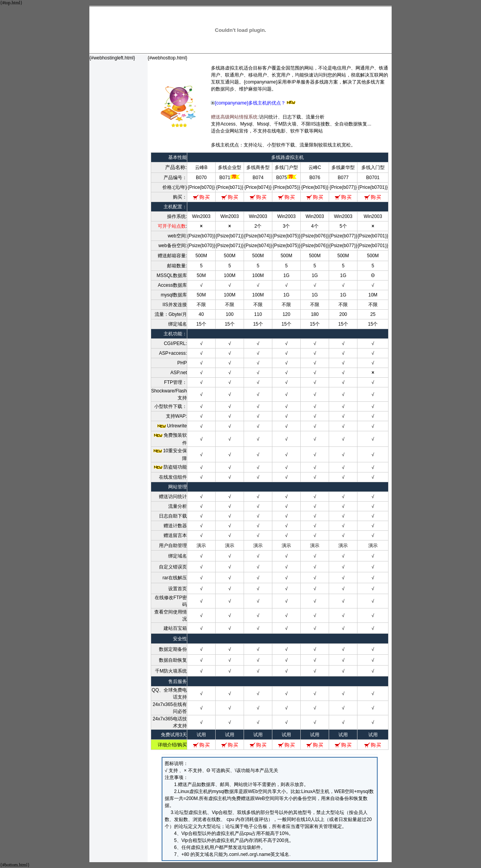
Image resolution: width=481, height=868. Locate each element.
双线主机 (332, 145)
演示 (201, 546)
